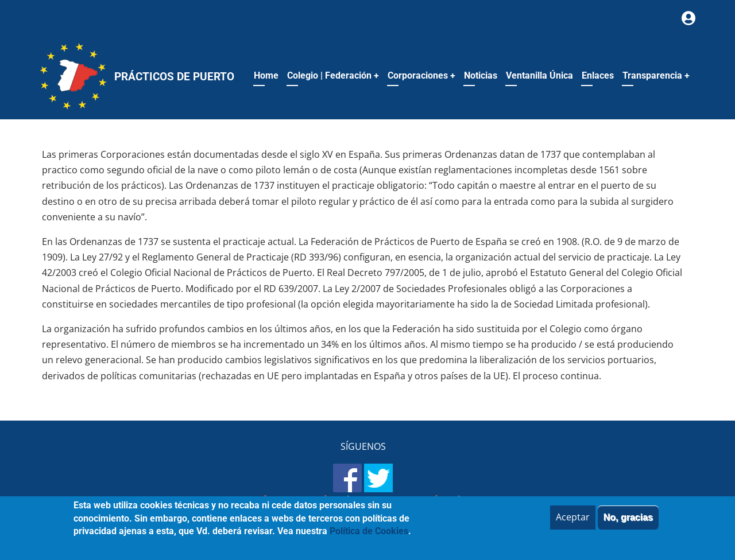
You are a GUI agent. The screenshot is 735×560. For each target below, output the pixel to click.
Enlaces (598, 75)
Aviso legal (295, 501)
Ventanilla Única (539, 75)
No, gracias (628, 523)
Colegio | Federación (333, 75)
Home (266, 75)
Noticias (481, 75)
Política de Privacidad (381, 501)
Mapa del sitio (228, 501)
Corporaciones (421, 75)
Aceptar (573, 523)
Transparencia (656, 75)
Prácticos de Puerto (174, 77)
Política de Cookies (486, 501)
